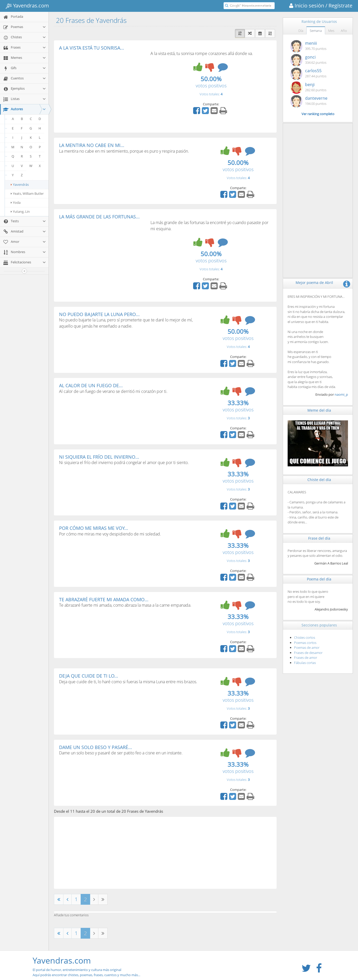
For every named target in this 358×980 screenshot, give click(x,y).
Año (344, 31)
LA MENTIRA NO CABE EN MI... (92, 145)
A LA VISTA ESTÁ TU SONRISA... (92, 48)
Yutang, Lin (20, 211)
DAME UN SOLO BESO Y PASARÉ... (96, 747)
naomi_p (341, 394)
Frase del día (319, 538)
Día (301, 31)
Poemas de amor (307, 648)
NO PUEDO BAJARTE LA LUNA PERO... (99, 314)
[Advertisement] (102, 89)
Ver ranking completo (318, 114)
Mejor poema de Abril (314, 283)
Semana (316, 31)
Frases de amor (306, 658)
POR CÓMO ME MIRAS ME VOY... (94, 528)
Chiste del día (319, 480)
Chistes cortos (305, 637)
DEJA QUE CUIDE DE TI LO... (89, 676)
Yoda (16, 202)
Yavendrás (20, 184)
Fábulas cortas (305, 663)
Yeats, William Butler (27, 193)
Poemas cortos (305, 643)
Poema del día (319, 579)
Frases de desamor (308, 653)
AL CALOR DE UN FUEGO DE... (91, 385)
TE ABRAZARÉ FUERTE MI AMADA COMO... (104, 599)
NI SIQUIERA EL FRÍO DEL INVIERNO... (99, 457)
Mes (331, 31)
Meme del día (319, 410)
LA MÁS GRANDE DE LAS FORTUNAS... (99, 217)
